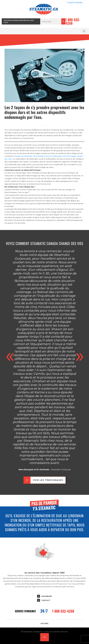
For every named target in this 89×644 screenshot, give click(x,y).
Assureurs (47, 596)
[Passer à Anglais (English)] (75, 3)
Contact (46, 600)
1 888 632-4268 (73, 21)
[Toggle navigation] (84, 31)
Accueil (45, 623)
